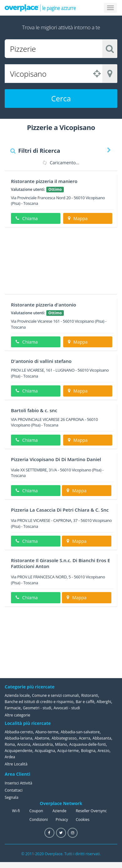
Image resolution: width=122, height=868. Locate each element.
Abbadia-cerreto (19, 732)
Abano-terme (47, 732)
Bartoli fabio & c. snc (34, 410)
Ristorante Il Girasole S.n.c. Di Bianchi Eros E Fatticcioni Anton (61, 563)
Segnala (12, 797)
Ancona (24, 744)
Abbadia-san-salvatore (80, 732)
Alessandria (43, 744)
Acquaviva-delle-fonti (87, 744)
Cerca (61, 98)
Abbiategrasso (64, 738)
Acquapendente (19, 751)
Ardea (10, 757)
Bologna (88, 751)
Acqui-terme (68, 751)
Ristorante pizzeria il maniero (44, 181)
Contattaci (14, 790)
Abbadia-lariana (18, 738)
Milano (61, 744)
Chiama (27, 218)
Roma (10, 744)
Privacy (62, 820)
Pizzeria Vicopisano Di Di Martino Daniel (56, 459)
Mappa (78, 218)
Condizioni (39, 820)
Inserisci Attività (18, 783)
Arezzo (104, 751)
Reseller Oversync (91, 811)
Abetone (42, 738)
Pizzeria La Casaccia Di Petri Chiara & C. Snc (60, 510)
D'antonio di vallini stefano (41, 361)
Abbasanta (102, 738)
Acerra (85, 738)
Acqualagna (45, 751)
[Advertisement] (59, 263)
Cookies (83, 820)
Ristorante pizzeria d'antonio (43, 305)
